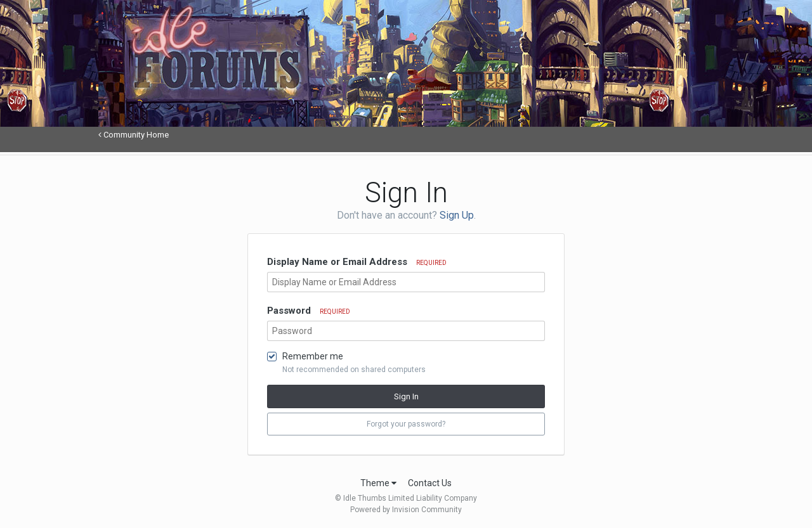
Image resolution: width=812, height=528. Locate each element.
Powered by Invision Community (406, 510)
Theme (378, 483)
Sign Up (457, 215)
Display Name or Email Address (357, 262)
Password (309, 311)
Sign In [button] (406, 396)
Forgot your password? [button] (406, 424)
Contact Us (430, 483)
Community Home (134, 135)
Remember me (313, 356)
